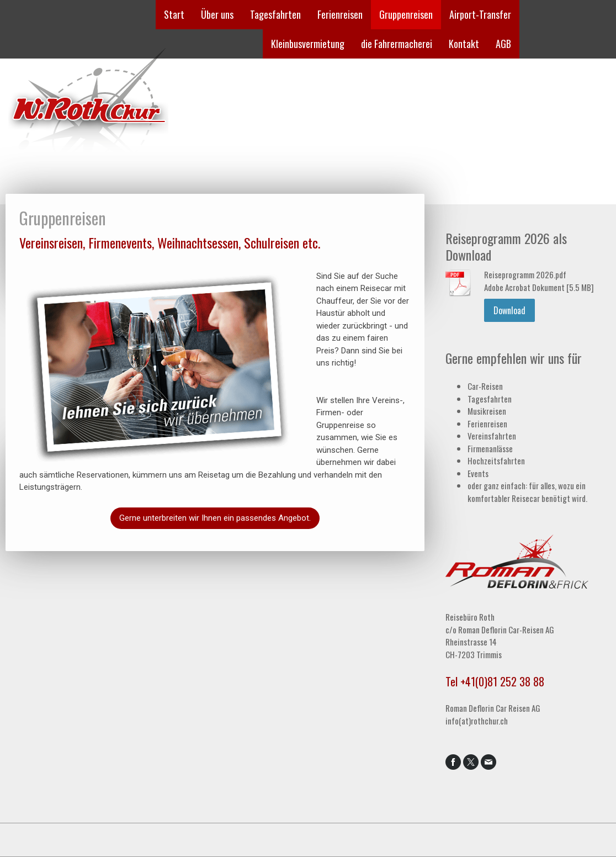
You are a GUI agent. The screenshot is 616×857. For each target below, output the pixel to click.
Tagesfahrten (275, 14)
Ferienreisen (340, 14)
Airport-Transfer (480, 14)
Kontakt (464, 44)
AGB (503, 44)
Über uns (217, 14)
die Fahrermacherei (397, 44)
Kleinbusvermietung (308, 44)
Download (509, 310)
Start (174, 14)
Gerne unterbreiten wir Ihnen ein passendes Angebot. (215, 518)
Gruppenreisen (406, 14)
